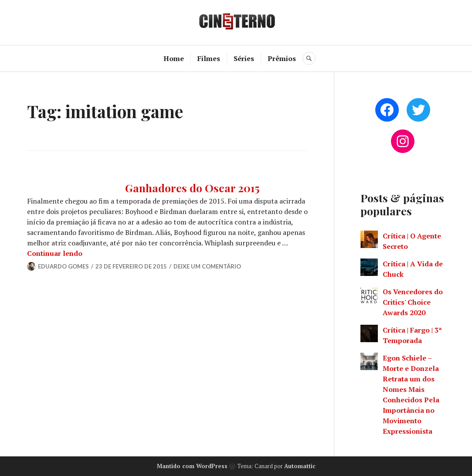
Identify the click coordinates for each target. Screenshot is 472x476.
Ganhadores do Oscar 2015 (192, 188)
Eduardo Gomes (63, 266)
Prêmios (282, 58)
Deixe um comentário (207, 266)
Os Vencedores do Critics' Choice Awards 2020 (413, 302)
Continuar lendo (55, 253)
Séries (244, 58)
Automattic (300, 466)
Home (174, 58)
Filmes (209, 58)
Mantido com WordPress (192, 466)
